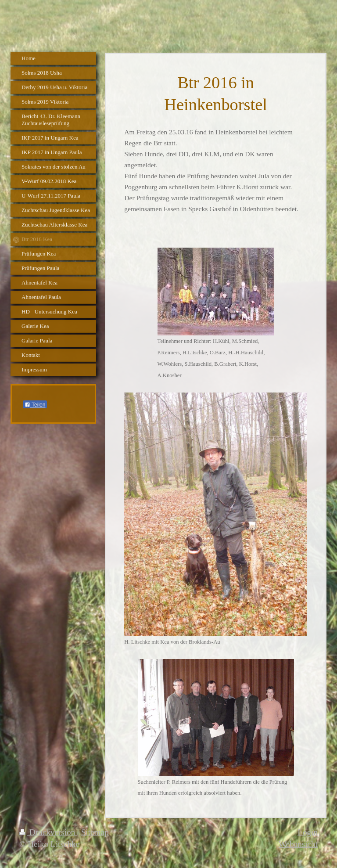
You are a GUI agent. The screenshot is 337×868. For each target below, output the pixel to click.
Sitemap (95, 832)
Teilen (35, 405)
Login (308, 832)
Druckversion (48, 832)
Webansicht (298, 844)
